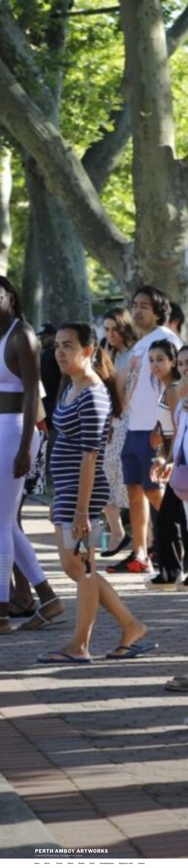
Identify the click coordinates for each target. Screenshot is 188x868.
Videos (70, 863)
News (37, 863)
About (48, 863)
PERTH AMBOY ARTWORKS (72, 846)
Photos (81, 863)
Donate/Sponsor (107, 863)
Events (60, 863)
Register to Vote (126, 863)
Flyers (92, 863)
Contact (141, 863)
